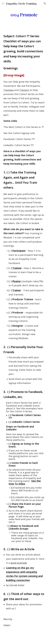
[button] (3, 3)
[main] (24, 15)
